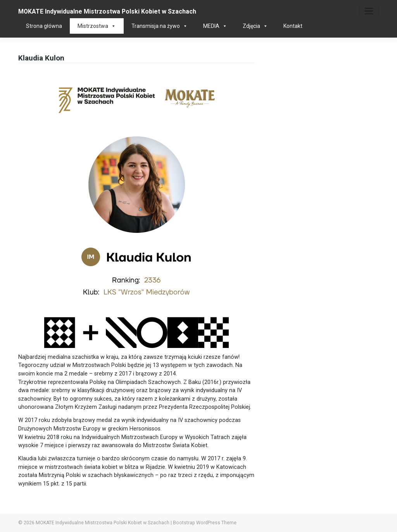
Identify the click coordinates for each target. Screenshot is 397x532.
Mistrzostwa (97, 26)
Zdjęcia (255, 26)
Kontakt (293, 26)
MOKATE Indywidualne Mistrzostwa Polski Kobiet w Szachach (107, 11)
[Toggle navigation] (369, 11)
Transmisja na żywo (160, 26)
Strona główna (44, 26)
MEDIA (215, 26)
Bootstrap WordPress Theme (205, 523)
